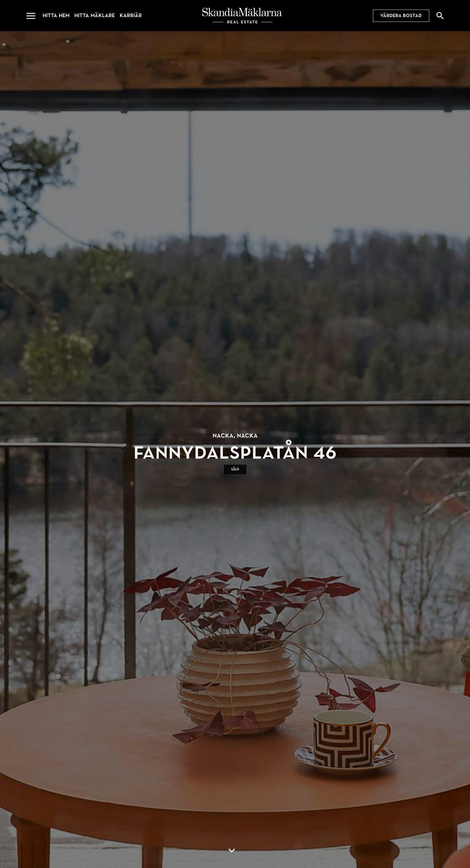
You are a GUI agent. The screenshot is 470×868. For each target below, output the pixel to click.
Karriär (131, 15)
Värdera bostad (401, 16)
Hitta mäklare (95, 15)
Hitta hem (56, 15)
